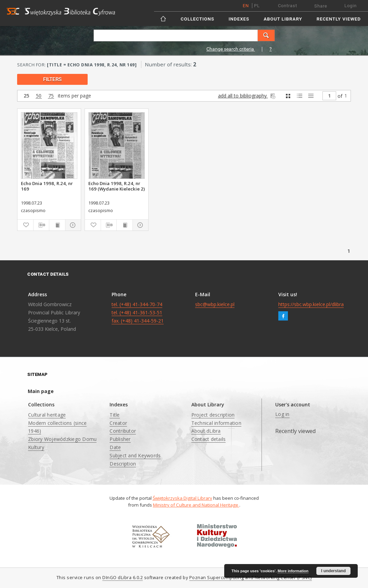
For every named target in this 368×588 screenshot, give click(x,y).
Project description (213, 415)
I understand (333, 571)
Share (321, 6)
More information (293, 571)
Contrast (288, 6)
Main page (41, 391)
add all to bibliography (247, 96)
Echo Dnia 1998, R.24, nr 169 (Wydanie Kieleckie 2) (117, 186)
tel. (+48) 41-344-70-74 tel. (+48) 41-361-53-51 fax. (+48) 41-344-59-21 (138, 312)
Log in (282, 414)
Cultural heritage (47, 415)
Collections (198, 19)
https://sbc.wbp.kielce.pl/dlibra (311, 304)
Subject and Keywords (135, 455)
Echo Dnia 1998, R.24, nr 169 (47, 186)
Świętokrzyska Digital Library (182, 498)
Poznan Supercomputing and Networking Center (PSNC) (251, 578)
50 (39, 96)
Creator (118, 423)
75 (51, 96)
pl (257, 6)
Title (115, 415)
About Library (283, 19)
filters (52, 79)
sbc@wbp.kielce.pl (215, 304)
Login (351, 6)
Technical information (216, 423)
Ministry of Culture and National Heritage (196, 505)
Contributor (123, 431)
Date (115, 447)
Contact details (209, 439)
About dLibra (206, 431)
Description (123, 464)
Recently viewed (339, 19)
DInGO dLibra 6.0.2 (123, 578)
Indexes (239, 19)
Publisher (120, 439)
